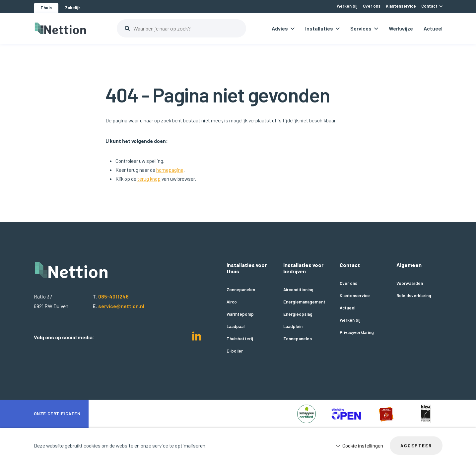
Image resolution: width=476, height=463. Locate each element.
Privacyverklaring (357, 332)
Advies (280, 28)
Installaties (319, 28)
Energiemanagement (304, 302)
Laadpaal (236, 327)
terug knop (149, 179)
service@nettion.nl (121, 306)
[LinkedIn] (197, 338)
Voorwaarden (410, 283)
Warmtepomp (240, 314)
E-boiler (235, 351)
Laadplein (293, 327)
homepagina (170, 170)
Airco (232, 302)
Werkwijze (401, 28)
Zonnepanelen (241, 290)
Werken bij (350, 320)
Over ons (348, 283)
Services (361, 28)
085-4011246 (113, 296)
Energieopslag (298, 314)
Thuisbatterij (240, 339)
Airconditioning (298, 290)
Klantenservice (355, 296)
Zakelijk (73, 8)
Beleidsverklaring (414, 296)
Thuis (46, 8)
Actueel (433, 28)
